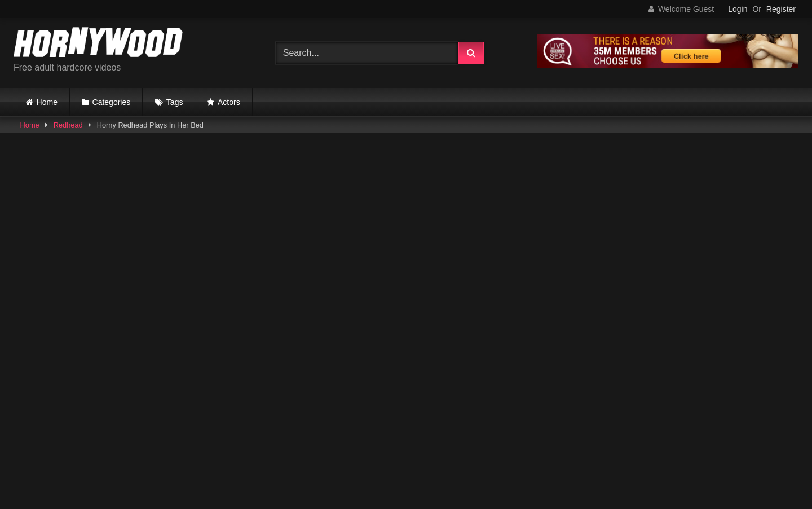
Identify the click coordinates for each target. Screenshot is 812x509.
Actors (229, 102)
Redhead (68, 125)
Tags (175, 102)
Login (738, 9)
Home (47, 102)
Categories (112, 102)
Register (781, 9)
